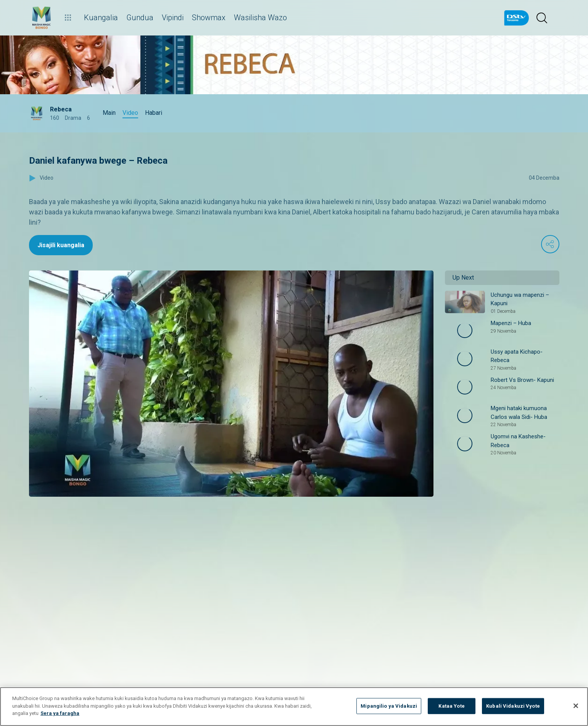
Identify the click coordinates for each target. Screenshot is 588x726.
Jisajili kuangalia (61, 245)
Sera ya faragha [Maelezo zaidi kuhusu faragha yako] (60, 713)
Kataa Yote (451, 706)
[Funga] (576, 706)
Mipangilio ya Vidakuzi (389, 706)
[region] (294, 707)
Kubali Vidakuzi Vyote (513, 706)
